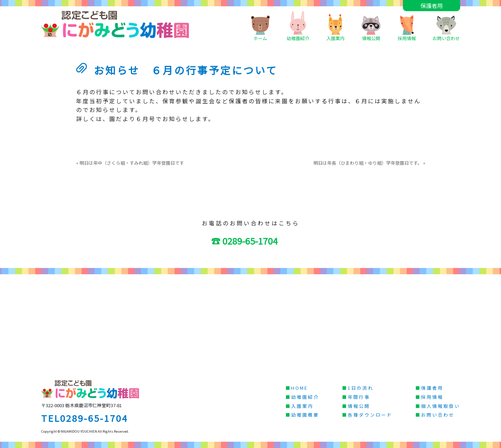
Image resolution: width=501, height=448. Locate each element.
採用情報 (407, 26)
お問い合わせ (446, 26)
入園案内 (336, 26)
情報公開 (371, 26)
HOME (300, 388)
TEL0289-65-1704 (84, 418)
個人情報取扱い (441, 406)
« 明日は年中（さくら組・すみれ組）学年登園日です (130, 163)
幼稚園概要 (305, 415)
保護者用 (432, 6)
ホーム (260, 26)
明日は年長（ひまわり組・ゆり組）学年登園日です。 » (369, 163)
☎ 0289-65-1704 (249, 241)
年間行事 (359, 397)
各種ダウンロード (370, 415)
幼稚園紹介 (298, 26)
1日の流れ (361, 388)
